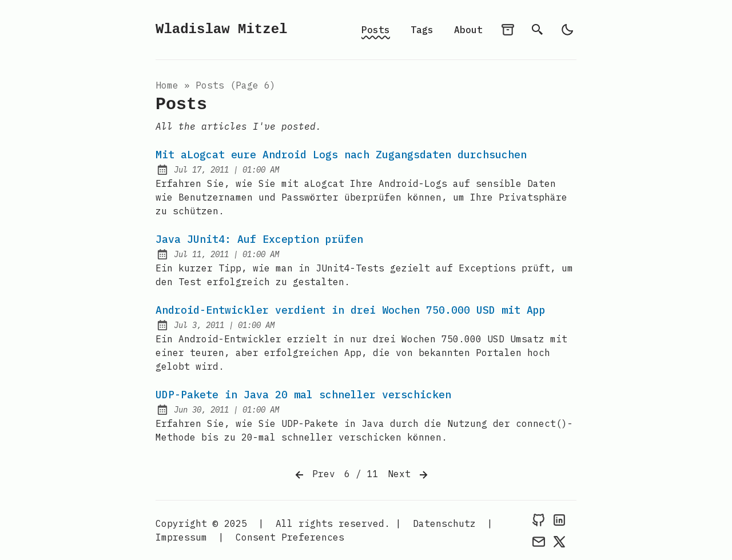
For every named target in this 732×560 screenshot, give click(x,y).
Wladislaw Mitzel (221, 29)
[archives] (508, 30)
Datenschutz (444, 523)
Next (409, 475)
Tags (422, 30)
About (468, 30)
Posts (376, 30)
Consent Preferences (290, 537)
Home (167, 85)
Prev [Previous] (314, 475)
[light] (567, 30)
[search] (538, 30)
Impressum (181, 537)
